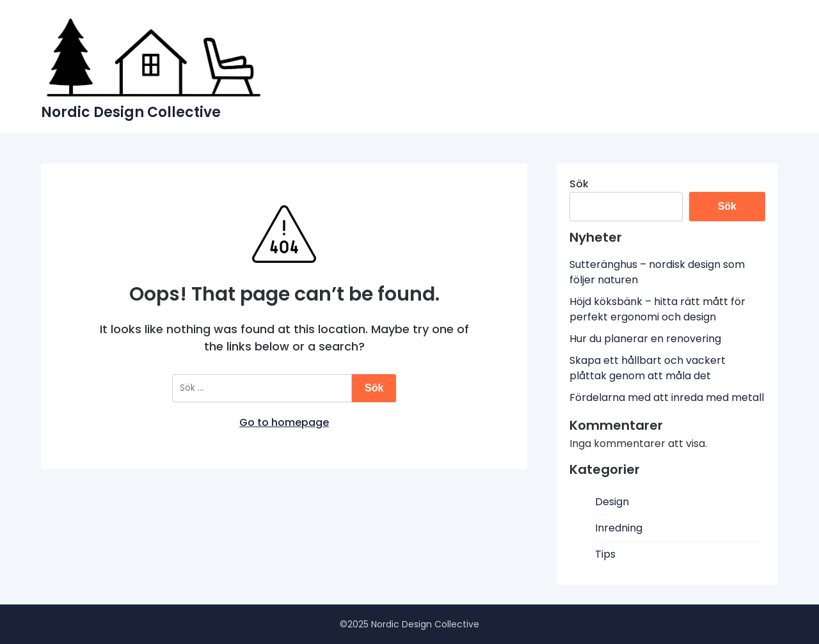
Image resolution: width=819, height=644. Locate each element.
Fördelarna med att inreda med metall (667, 397)
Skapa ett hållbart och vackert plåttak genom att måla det (648, 368)
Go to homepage (284, 422)
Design (612, 502)
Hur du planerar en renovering (645, 339)
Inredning (619, 528)
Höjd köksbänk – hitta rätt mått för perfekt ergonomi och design (657, 309)
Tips (605, 554)
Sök (579, 184)
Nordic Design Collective (131, 112)
